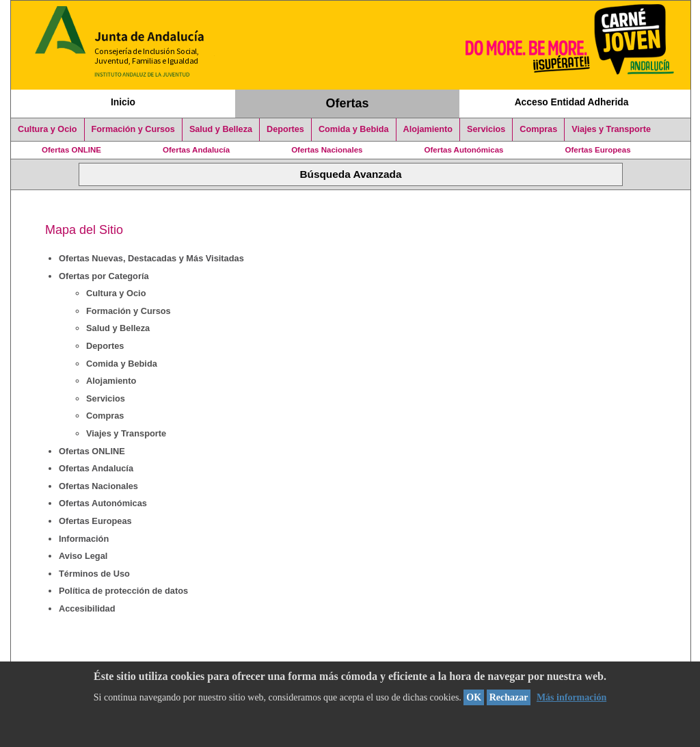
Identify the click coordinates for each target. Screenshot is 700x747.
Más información (571, 697)
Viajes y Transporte (611, 129)
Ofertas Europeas (598, 150)
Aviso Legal (83, 556)
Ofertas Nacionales (327, 150)
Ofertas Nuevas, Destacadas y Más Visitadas (151, 258)
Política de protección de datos (123, 591)
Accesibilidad (87, 608)
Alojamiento (428, 129)
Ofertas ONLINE (71, 150)
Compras (538, 129)
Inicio (123, 102)
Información (84, 539)
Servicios (486, 129)
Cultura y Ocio (48, 129)
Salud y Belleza (221, 129)
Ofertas (348, 103)
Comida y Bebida (354, 129)
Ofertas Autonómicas (463, 150)
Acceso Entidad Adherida (572, 102)
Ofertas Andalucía (196, 150)
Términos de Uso (94, 574)
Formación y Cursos (133, 129)
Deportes (285, 129)
